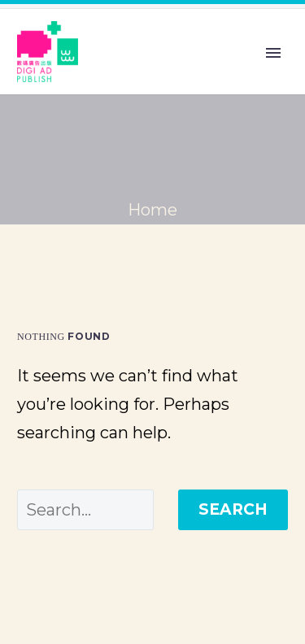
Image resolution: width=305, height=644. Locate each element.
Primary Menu (273, 53)
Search (233, 509)
